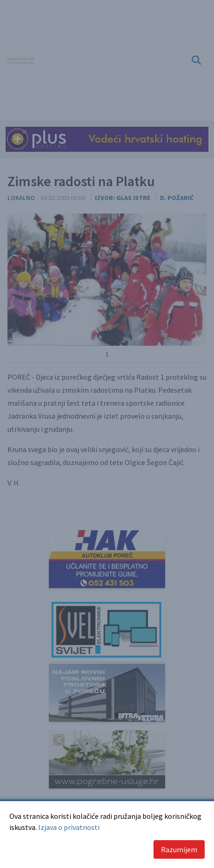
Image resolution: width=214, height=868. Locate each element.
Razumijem (179, 849)
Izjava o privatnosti (69, 827)
